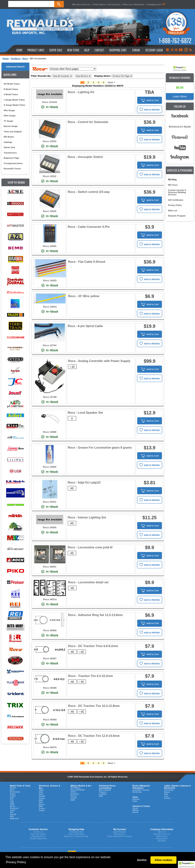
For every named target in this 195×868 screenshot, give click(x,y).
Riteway (136, 799)
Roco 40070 (50, 747)
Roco (25, 58)
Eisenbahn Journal (141, 790)
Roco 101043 (50, 102)
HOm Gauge (10, 116)
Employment (162, 838)
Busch (42, 804)
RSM (41, 800)
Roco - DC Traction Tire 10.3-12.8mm (94, 706)
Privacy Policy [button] (16, 862)
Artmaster (75, 794)
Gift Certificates (176, 200)
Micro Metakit (105, 790)
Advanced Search (15, 67)
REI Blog (172, 180)
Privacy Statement (38, 838)
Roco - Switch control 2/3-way (89, 192)
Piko (12, 798)
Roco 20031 (50, 502)
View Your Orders (38, 834)
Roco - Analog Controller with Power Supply (99, 361)
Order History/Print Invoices (119, 836)
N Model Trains (11, 89)
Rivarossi (14, 808)
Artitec (42, 810)
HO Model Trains (12, 84)
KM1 (12, 816)
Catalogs (8, 142)
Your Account (114, 4)
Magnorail (14, 818)
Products (16, 58)
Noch (41, 794)
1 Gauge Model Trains (14, 100)
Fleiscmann (15, 792)
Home (6, 58)
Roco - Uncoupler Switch (85, 157)
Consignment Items (13, 163)
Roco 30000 (50, 527)
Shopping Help (76, 832)
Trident (74, 798)
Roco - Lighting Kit (81, 92)
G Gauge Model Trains (14, 105)
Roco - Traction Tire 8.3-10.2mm (91, 676)
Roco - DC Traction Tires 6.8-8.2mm (93, 646)
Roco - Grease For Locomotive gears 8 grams (100, 448)
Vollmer (42, 796)
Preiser (42, 798)
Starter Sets (9, 147)
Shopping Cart (157, 4)
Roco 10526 (50, 211)
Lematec (103, 794)
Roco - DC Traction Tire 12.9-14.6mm (94, 736)
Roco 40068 (50, 688)
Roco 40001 (50, 567)
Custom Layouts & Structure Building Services (177, 192)
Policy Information (76, 834)
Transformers (10, 153)
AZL (12, 812)
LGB (12, 802)
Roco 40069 (50, 720)
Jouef (13, 810)
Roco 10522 (50, 176)
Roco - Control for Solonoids (88, 122)
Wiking (136, 810)
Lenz (166, 796)
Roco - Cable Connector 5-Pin (89, 227)
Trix (12, 800)
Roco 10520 (50, 141)
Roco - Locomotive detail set (88, 582)
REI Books (9, 137)
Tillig (12, 804)
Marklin (13, 788)
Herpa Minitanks (78, 790)
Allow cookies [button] (163, 860)
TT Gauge (8, 121)
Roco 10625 (50, 281)
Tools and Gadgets (13, 132)
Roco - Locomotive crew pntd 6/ (90, 547)
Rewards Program (177, 216)
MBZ (41, 806)
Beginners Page (11, 158)
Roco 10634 (50, 307)
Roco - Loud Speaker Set (85, 413)
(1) (82, 82)
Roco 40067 (50, 658)
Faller (41, 790)
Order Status (99, 4)
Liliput (13, 796)
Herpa (135, 808)
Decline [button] (142, 860)
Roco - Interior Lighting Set (87, 517)
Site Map (162, 841)
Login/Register (120, 832)
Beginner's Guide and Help (76, 836)
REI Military (76, 788)
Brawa (13, 794)
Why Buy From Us (81, 4)
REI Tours (173, 185)
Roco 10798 (50, 397)
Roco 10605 (50, 246)
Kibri (41, 792)
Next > (112, 82)
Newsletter (139, 4)
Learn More (180, 96)
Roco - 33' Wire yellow (84, 296)
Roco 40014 (50, 599)
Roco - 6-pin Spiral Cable (85, 326)
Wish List (128, 4)
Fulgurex (103, 792)
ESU (166, 794)
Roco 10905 (50, 467)
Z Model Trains (11, 94)
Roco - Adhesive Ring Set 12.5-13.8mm (95, 615)
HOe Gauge (9, 110)
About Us (162, 832)
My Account (120, 834)
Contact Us (38, 832)
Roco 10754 (50, 345)
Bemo (13, 806)
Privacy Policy (175, 205)
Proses (42, 808)
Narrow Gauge (11, 126)
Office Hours (162, 836)
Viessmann (169, 790)
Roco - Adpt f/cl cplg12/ (84, 483)
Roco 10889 (50, 432)
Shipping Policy (38, 836)
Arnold (13, 814)
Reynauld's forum (12, 169)
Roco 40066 (50, 630)
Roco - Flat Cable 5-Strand (87, 262)
